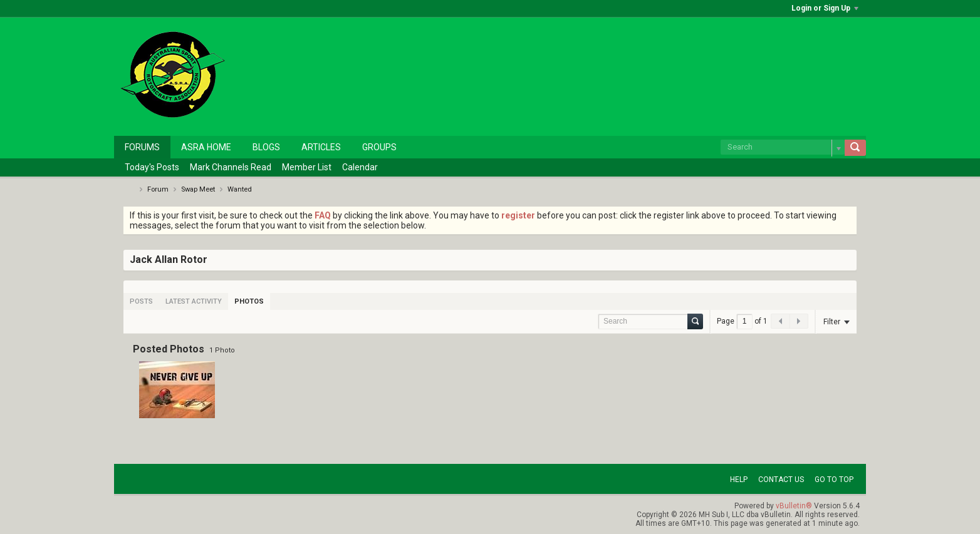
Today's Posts (152, 167)
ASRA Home (206, 147)
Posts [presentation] (141, 301)
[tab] (141, 301)
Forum (158, 189)
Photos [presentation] (249, 301)
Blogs (266, 147)
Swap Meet (198, 189)
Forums (142, 147)
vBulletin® (794, 506)
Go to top (834, 480)
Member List (307, 167)
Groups (379, 147)
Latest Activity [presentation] (194, 301)
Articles (321, 147)
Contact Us (781, 480)
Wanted (240, 189)
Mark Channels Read (231, 167)
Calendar (360, 167)
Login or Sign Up (825, 8)
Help (739, 480)
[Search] (783, 147)
